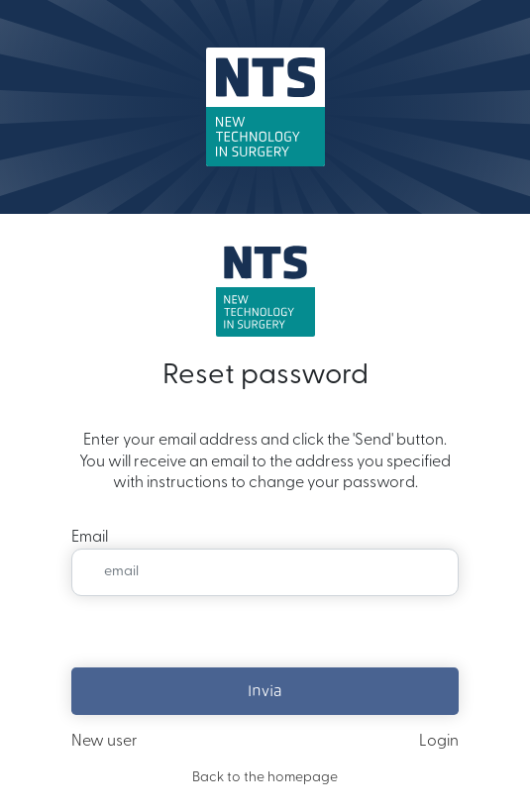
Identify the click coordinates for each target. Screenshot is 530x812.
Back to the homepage (265, 778)
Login (439, 742)
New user (105, 742)
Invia (265, 691)
